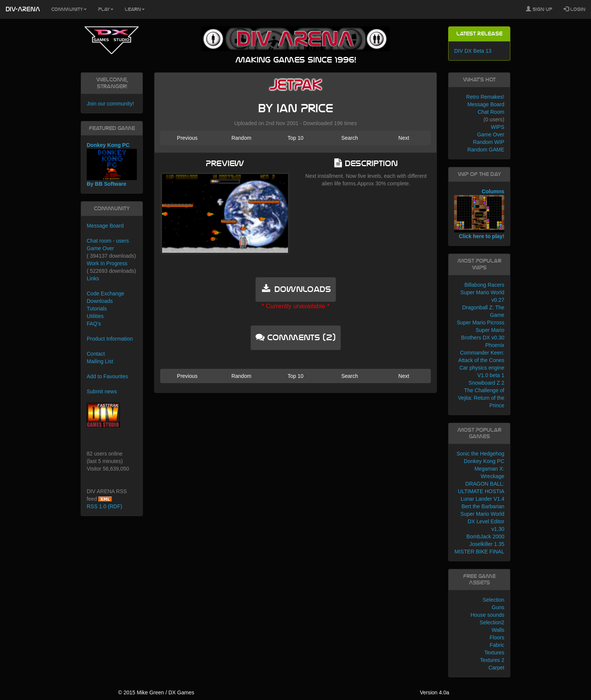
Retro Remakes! (485, 97)
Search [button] (349, 138)
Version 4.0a (435, 692)
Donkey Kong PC (484, 461)
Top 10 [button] (295, 138)
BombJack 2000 (485, 536)
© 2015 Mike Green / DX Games (156, 692)
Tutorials (97, 309)
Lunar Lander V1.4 (482, 499)
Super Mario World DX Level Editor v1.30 (482, 521)
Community (69, 9)
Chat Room (491, 112)
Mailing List (100, 361)
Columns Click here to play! (479, 214)
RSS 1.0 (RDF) (104, 506)
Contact (96, 354)
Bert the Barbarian (483, 506)
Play (106, 9)
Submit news (102, 391)
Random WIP (489, 142)
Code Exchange (106, 293)
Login (574, 9)
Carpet (496, 668)
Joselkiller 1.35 (487, 544)
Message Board (105, 226)
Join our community (109, 104)
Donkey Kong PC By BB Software (112, 164)
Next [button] (404, 138)
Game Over (100, 248)
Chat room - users (108, 241)
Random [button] (241, 138)
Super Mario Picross (481, 322)
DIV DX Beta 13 (473, 51)
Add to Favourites (107, 376)
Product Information (110, 339)
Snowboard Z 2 (486, 383)
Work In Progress (107, 263)
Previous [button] (187, 138)
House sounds (487, 615)
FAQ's (94, 324)
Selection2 (492, 622)
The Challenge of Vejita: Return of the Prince (481, 398)
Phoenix (495, 345)
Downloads (100, 301)
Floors (497, 637)
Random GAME (486, 150)
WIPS (498, 127)
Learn (135, 9)
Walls (498, 630)
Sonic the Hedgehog (480, 454)
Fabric (497, 645)
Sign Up (539, 9)
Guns (498, 607)
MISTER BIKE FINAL (479, 552)
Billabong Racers (484, 285)
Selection (493, 600)
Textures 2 (492, 660)
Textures (494, 653)
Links (93, 278)
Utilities (95, 316)
